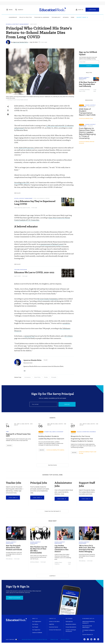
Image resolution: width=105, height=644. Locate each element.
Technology (60, 17)
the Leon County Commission (47, 299)
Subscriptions (69, 621)
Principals (54, 377)
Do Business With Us (88, 619)
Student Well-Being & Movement (54, 432)
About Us (35, 619)
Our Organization (37, 621)
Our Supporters (36, 630)
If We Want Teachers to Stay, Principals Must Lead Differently (88, 84)
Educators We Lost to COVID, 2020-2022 (34, 272)
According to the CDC (22, 182)
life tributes (69, 336)
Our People (35, 627)
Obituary (34, 24)
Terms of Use (54, 639)
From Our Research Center (41, 198)
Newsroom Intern (28, 363)
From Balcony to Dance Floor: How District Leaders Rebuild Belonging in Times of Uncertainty (87, 133)
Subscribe (92, 10)
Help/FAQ (51, 624)
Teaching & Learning (46, 17)
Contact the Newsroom (55, 630)
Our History (35, 624)
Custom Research (88, 635)
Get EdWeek (69, 619)
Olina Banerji (9, 559)
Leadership (17, 17)
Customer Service (53, 627)
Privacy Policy (65, 639)
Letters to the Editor (54, 621)
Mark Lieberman (18, 208)
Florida (46, 377)
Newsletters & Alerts (71, 624)
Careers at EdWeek (37, 633)
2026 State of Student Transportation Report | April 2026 (87, 112)
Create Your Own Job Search (52, 511)
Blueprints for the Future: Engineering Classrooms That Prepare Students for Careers (82, 439)
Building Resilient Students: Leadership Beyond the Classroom (51, 438)
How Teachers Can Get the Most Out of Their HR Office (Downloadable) (39, 550)
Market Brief (86, 17)
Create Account (15, 598)
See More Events (52, 465)
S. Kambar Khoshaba (84, 90)
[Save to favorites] (8, 110)
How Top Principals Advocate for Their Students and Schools (14, 548)
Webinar (41, 434)
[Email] (43, 404)
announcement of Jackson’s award (52, 244)
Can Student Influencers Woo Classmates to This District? (62, 549)
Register (9, 445)
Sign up (67, 404)
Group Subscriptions (71, 627)
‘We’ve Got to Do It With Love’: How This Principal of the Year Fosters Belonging (87, 549)
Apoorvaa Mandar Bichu (21, 42)
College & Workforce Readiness (86, 432)
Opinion (70, 17)
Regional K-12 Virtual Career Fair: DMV (18, 435)
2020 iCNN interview (26, 148)
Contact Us (52, 619)
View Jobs (13, 498)
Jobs (77, 17)
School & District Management (17, 24)
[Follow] (46, 360)
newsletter (66, 323)
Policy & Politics (30, 17)
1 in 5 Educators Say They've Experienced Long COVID (35, 203)
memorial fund (29, 336)
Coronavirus (27, 377)
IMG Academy (61, 450)
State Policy (37, 377)
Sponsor (90, 126)
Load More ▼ (52, 576)
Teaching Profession (21, 270)
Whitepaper (91, 107)
